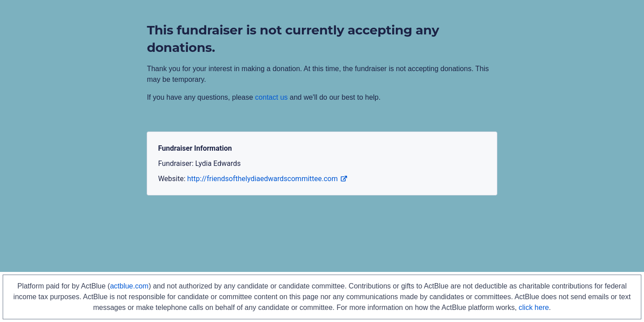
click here (534, 307)
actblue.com (129, 286)
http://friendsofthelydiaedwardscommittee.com (267, 179)
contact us (271, 97)
